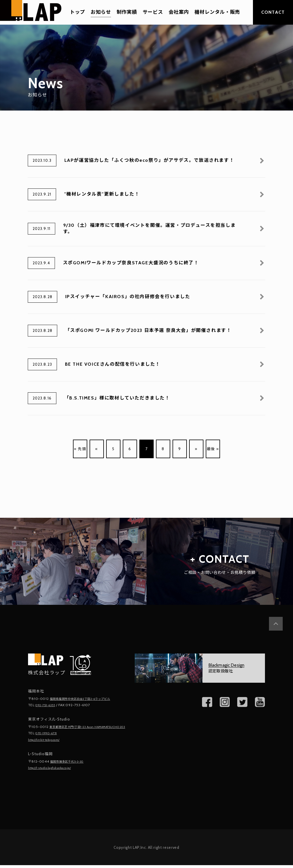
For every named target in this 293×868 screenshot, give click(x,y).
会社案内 (179, 12)
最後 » (213, 449)
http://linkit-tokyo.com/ (48, 743)
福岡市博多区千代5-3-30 (71, 764)
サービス (153, 12)
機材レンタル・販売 (217, 12)
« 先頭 (80, 449)
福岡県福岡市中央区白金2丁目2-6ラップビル (86, 699)
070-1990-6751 (49, 737)
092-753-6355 (48, 705)
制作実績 (127, 12)
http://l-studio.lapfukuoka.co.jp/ (55, 771)
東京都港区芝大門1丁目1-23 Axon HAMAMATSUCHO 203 (66, 729)
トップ (77, 12)
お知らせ (101, 12)
